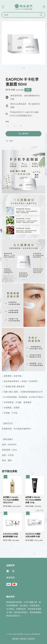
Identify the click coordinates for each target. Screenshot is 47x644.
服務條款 (16, 639)
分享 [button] (9, 141)
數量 (7, 122)
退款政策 (31, 639)
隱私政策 (23, 639)
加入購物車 (24, 134)
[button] (3, 7)
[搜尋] (41, 15)
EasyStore (36, 634)
